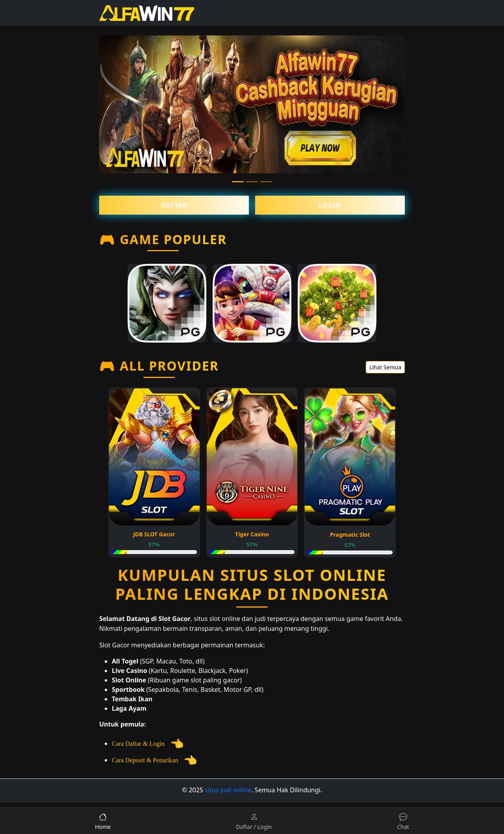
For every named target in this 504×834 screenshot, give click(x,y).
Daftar (174, 205)
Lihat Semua (385, 367)
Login (330, 205)
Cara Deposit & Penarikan (154, 760)
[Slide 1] (238, 182)
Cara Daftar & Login (148, 744)
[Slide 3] (266, 182)
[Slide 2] (252, 182)
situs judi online (228, 790)
